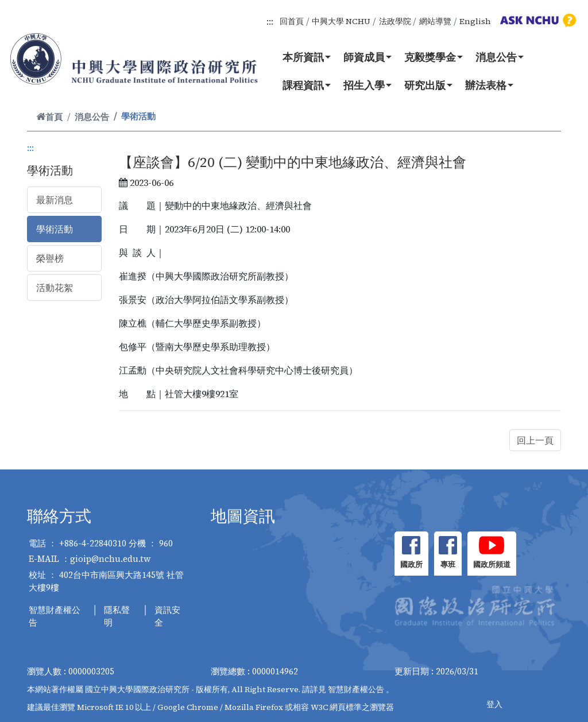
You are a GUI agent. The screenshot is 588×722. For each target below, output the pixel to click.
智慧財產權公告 (55, 616)
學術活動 (55, 229)
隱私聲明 (117, 616)
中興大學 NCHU (341, 21)
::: (270, 21)
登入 (494, 704)
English (475, 21)
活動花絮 (55, 288)
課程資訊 (307, 85)
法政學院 (395, 21)
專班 (448, 564)
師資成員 (367, 57)
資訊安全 (167, 616)
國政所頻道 (492, 564)
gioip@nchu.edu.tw (111, 559)
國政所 (411, 564)
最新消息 (55, 200)
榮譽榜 (50, 258)
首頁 (49, 117)
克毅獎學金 (434, 57)
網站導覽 (435, 21)
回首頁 (292, 21)
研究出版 (428, 85)
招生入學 (367, 85)
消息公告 (500, 57)
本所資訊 (307, 57)
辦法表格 (489, 85)
